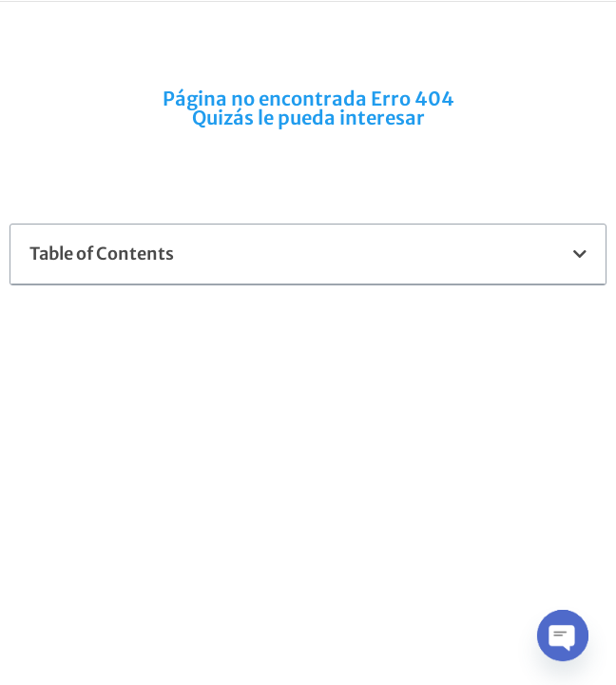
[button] (580, 254)
